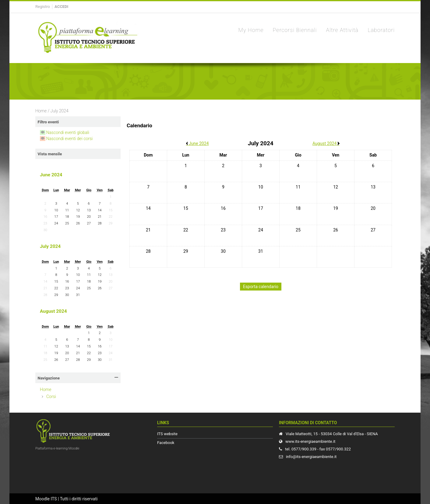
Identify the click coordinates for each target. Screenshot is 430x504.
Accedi (61, 7)
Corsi (51, 397)
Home (41, 111)
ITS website (167, 434)
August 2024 (53, 311)
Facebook (166, 443)
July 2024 (59, 111)
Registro (43, 7)
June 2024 (51, 175)
